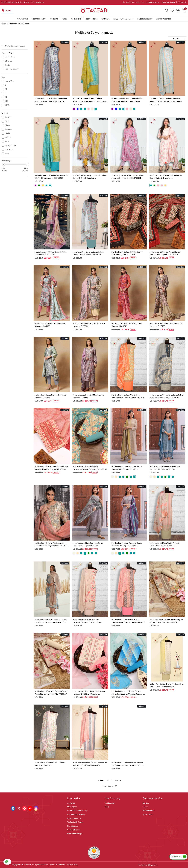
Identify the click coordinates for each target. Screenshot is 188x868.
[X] (19, 808)
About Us (71, 803)
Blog (107, 807)
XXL (7, 101)
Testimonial (110, 803)
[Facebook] (13, 808)
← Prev (101, 780)
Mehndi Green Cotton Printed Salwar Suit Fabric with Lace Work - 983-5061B (52, 177)
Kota (7, 141)
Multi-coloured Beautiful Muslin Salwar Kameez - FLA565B (50, 396)
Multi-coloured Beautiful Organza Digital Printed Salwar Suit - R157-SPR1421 (166, 621)
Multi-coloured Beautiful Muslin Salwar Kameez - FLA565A (89, 396)
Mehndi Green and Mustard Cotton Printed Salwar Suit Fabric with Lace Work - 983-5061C (90, 100)
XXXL (7, 105)
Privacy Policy (72, 865)
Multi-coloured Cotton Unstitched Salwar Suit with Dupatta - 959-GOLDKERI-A (52, 468)
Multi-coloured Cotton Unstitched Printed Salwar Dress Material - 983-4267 (128, 396)
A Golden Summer (144, 19)
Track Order (148, 814)
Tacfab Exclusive (39, 19)
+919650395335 (131, 2)
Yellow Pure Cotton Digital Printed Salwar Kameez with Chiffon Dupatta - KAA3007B (167, 685)
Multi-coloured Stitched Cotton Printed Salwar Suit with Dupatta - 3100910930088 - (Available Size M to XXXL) (166, 177)
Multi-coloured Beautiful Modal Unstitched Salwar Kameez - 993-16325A (90, 468)
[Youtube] (31, 808)
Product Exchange (75, 834)
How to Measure (74, 818)
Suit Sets (55, 19)
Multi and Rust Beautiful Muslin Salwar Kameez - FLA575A (127, 325)
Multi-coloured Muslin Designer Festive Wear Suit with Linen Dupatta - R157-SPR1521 (51, 621)
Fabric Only (10, 81)
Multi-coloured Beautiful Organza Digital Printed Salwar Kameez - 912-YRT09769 (51, 692)
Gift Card (105, 19)
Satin (7, 153)
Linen (7, 121)
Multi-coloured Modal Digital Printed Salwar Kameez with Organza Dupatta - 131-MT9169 (127, 693)
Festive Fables (91, 19)
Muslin (8, 125)
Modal (8, 133)
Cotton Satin (10, 145)
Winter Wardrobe (164, 19)
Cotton (8, 117)
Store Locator (73, 826)
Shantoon (9, 149)
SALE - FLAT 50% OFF (123, 19)
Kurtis (65, 19)
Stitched (9, 61)
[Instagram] (36, 808)
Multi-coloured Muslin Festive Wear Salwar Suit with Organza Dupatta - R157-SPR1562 (52, 544)
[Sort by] (177, 38)
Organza (9, 129)
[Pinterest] (25, 808)
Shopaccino (153, 865)
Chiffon (8, 137)
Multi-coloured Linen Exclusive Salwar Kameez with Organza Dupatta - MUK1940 (127, 468)
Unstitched (10, 57)
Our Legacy (72, 807)
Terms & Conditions (57, 865)
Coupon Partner (74, 830)
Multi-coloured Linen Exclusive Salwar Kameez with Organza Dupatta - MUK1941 (88, 544)
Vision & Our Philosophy (77, 810)
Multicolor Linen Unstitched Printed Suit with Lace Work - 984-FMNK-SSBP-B (51, 100)
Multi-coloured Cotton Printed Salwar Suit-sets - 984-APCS (50, 764)
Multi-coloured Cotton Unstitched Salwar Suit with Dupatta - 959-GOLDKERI (167, 396)
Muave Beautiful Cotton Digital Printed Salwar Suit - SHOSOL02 (51, 253)
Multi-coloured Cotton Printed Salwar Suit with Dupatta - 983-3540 (127, 253)
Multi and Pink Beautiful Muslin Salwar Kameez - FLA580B (50, 325)
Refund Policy (148, 810)
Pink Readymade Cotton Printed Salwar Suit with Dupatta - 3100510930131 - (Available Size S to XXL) (128, 177)
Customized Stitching (76, 814)
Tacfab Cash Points (75, 822)
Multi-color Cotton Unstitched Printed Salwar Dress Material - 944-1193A (89, 253)
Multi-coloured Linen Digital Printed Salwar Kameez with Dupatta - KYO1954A (164, 544)
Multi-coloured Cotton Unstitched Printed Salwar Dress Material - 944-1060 (128, 621)
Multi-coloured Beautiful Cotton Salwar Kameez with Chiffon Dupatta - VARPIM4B (89, 693)
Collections (77, 19)
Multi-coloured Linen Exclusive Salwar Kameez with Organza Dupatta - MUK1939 (127, 544)
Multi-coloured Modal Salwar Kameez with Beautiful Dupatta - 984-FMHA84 (90, 764)
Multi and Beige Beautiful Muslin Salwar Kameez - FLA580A (89, 325)
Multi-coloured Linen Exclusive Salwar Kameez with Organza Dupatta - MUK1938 (165, 468)
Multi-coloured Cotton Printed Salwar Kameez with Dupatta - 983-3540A (165, 253)
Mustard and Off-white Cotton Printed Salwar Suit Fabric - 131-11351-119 (127, 100)
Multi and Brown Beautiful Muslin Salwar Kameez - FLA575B (166, 325)
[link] (167, 10)
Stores (6, 10)
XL (6, 97)
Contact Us (182, 2)
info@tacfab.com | (152, 2)
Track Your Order (168, 2)
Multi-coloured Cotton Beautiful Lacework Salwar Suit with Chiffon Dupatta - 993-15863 (87, 621)
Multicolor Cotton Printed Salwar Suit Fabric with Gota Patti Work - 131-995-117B (166, 100)
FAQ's (145, 807)
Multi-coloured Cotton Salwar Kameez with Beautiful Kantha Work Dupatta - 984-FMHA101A (127, 764)
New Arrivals (22, 19)
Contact (146, 803)
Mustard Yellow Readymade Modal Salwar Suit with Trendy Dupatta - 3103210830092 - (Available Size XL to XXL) (90, 177)
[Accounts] (178, 10)
